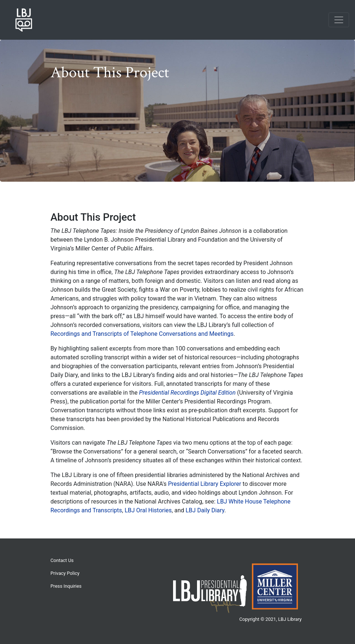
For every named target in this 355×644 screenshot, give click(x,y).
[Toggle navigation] (339, 20)
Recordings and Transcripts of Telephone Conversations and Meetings (142, 334)
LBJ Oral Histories (148, 510)
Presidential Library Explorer (205, 484)
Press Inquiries (66, 586)
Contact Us (62, 560)
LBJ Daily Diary (205, 510)
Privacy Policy (65, 573)
